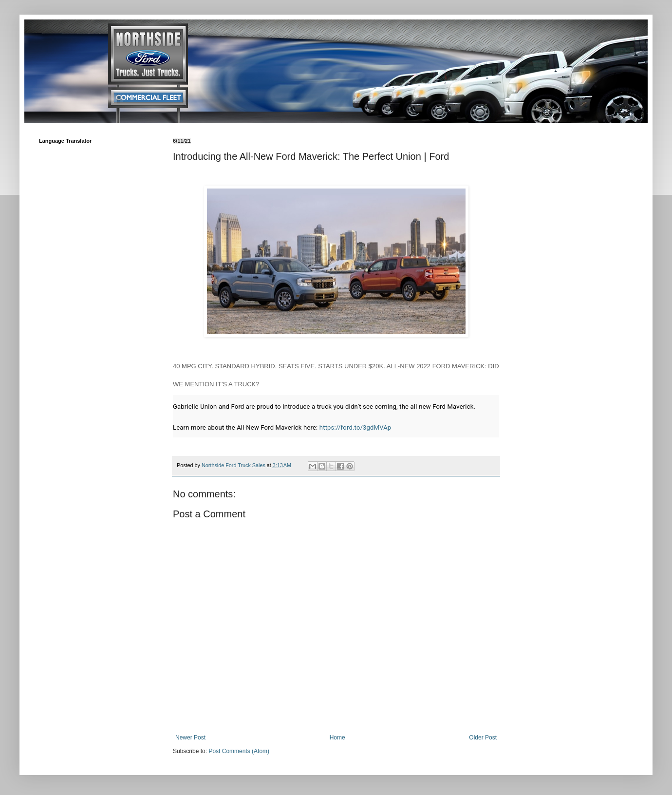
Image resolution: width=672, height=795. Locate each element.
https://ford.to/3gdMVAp (355, 427)
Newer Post (190, 738)
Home (337, 738)
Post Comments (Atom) (239, 751)
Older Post (483, 738)
